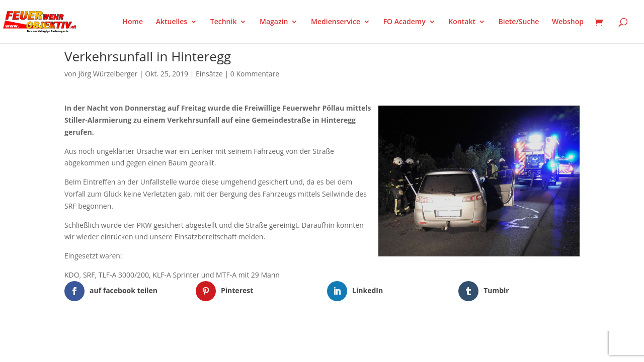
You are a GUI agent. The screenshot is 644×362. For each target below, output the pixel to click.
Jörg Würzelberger (108, 74)
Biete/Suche (519, 22)
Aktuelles (172, 22)
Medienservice (336, 22)
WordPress (182, 344)
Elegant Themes (114, 344)
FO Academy (405, 22)
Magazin (274, 22)
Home (133, 22)
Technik (224, 22)
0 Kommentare (255, 74)
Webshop (568, 22)
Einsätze (209, 74)
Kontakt (462, 22)
